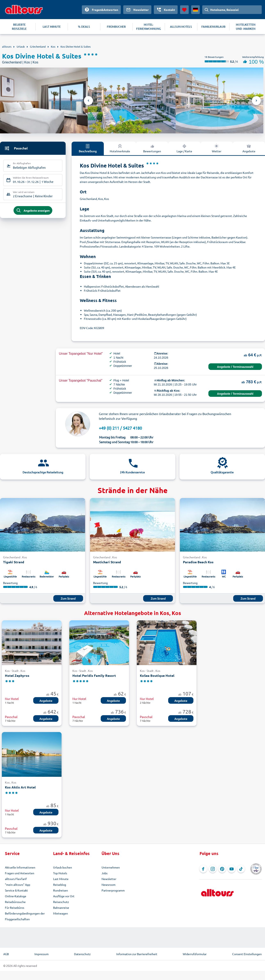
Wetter (217, 148)
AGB (6, 954)
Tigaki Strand (14, 562)
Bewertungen (152, 148)
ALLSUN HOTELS (181, 27)
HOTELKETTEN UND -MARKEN (246, 27)
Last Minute (61, 879)
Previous (88, 101)
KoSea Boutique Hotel (157, 675)
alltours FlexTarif (16, 879)
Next (256, 101)
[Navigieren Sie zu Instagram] (213, 869)
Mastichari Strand (107, 562)
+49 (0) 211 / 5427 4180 (120, 428)
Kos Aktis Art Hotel (20, 787)
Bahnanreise (61, 908)
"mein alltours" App (18, 885)
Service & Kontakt (16, 890)
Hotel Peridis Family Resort (94, 675)
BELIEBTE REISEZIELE (19, 27)
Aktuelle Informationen (20, 867)
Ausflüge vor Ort (64, 896)
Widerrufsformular (195, 954)
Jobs (105, 873)
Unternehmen (111, 867)
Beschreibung (88, 148)
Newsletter (109, 879)
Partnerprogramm (113, 890)
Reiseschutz (61, 902)
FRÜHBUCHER (116, 27)
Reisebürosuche (15, 902)
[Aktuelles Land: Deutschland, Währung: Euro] (195, 10)
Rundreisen (61, 890)
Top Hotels (60, 873)
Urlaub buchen (63, 867)
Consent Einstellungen (247, 954)
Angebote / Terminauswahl (235, 367)
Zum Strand (68, 598)
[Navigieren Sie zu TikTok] (241, 869)
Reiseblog (60, 885)
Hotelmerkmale (120, 148)
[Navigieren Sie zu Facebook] (203, 869)
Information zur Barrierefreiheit (137, 954)
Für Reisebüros (15, 908)
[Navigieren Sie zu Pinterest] (222, 869)
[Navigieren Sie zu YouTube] (232, 869)
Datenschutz (82, 954)
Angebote (249, 148)
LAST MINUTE (52, 27)
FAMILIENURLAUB (213, 27)
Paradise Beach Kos (198, 562)
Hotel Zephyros (17, 675)
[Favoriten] (184, 10)
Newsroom (109, 885)
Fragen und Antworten (20, 873)
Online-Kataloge (16, 896)
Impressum (42, 954)
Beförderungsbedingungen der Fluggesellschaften (25, 916)
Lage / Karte (184, 148)
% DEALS (84, 27)
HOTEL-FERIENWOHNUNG (149, 27)
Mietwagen (61, 913)
